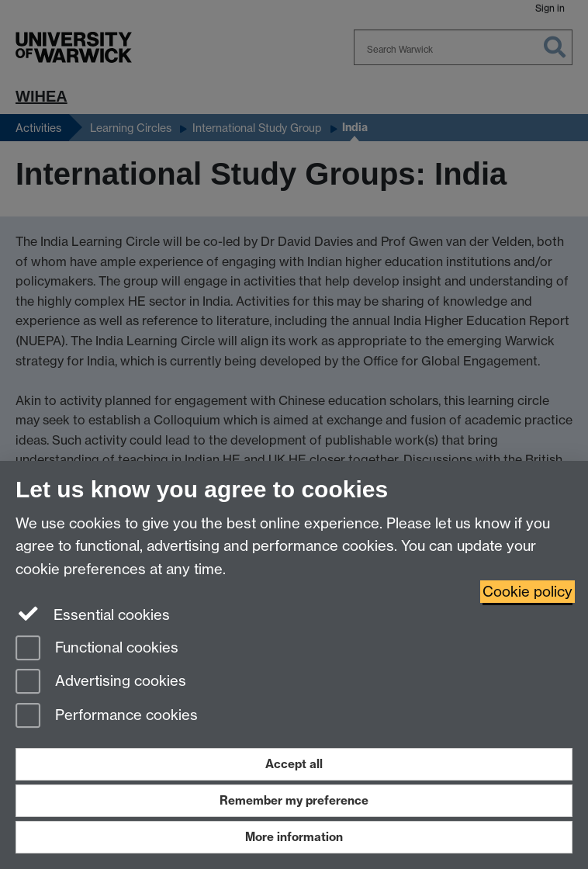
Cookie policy (527, 592)
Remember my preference (294, 800)
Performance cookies (107, 717)
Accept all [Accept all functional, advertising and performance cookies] (294, 764)
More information (294, 837)
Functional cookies (97, 649)
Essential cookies (93, 614)
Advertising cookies (101, 682)
